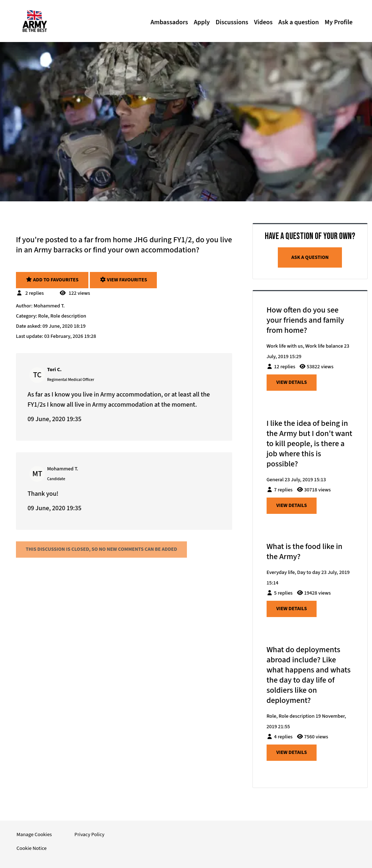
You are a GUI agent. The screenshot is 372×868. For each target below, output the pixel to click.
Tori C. (54, 370)
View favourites (123, 280)
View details (292, 382)
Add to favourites (52, 280)
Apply (202, 22)
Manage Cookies (34, 835)
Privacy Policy (89, 835)
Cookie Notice (32, 848)
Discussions (232, 22)
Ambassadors (169, 22)
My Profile (338, 22)
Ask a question (298, 22)
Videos (263, 22)
